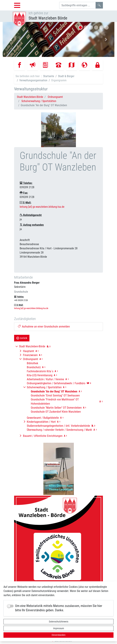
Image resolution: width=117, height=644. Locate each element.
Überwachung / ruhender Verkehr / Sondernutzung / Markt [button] (59, 430)
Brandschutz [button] (34, 367)
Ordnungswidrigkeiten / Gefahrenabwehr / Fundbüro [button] (56, 383)
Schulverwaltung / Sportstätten (39, 101)
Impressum (59, 628)
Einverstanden (59, 635)
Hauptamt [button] (29, 351)
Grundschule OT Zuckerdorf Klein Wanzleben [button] (56, 412)
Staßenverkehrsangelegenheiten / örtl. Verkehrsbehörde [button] (58, 426)
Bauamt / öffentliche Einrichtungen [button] (43, 436)
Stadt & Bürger (66, 76)
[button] (11, 39)
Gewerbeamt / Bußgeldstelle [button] (43, 418)
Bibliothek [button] (32, 363)
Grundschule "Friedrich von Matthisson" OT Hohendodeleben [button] (55, 402)
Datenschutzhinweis (59, 622)
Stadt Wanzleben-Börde (30, 97)
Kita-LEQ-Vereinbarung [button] (40, 375)
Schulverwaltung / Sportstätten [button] (44, 387)
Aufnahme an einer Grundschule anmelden (44, 327)
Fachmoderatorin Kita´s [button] (40, 371)
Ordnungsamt (55, 97)
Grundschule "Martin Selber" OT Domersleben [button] (56, 408)
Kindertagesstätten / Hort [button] (41, 422)
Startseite (49, 76)
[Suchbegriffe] (77, 5)
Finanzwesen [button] (30, 355)
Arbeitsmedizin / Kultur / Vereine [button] (45, 379)
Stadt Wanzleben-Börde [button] (32, 346)
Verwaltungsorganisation (33, 80)
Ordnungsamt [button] (31, 359)
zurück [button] (22, 338)
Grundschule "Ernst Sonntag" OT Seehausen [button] (55, 395)
